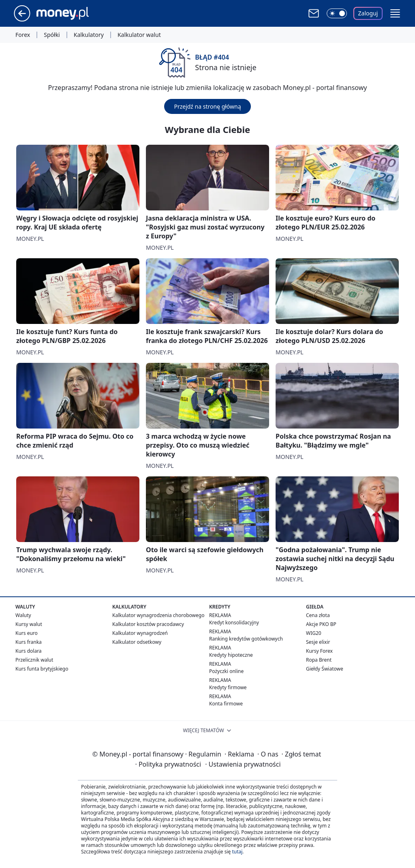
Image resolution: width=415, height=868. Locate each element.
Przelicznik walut (34, 660)
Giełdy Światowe (325, 669)
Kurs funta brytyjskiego (42, 669)
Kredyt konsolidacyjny (234, 623)
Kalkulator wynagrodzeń (140, 633)
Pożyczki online (226, 671)
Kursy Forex (319, 651)
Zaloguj (368, 13)
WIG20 (314, 633)
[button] (395, 13)
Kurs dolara (29, 651)
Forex (23, 35)
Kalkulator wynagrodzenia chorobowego (158, 615)
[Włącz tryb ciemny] (337, 13)
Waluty (23, 615)
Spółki (52, 35)
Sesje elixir (318, 642)
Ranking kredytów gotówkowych (246, 639)
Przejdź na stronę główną (207, 106)
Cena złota (318, 615)
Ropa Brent (319, 660)
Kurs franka (29, 642)
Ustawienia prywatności (243, 764)
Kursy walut (29, 624)
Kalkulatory (89, 35)
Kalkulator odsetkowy (137, 642)
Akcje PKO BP (321, 624)
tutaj (237, 852)
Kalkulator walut (139, 35)
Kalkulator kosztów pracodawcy (148, 624)
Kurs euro (27, 633)
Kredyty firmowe (228, 687)
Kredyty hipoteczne (231, 655)
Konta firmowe (226, 704)
